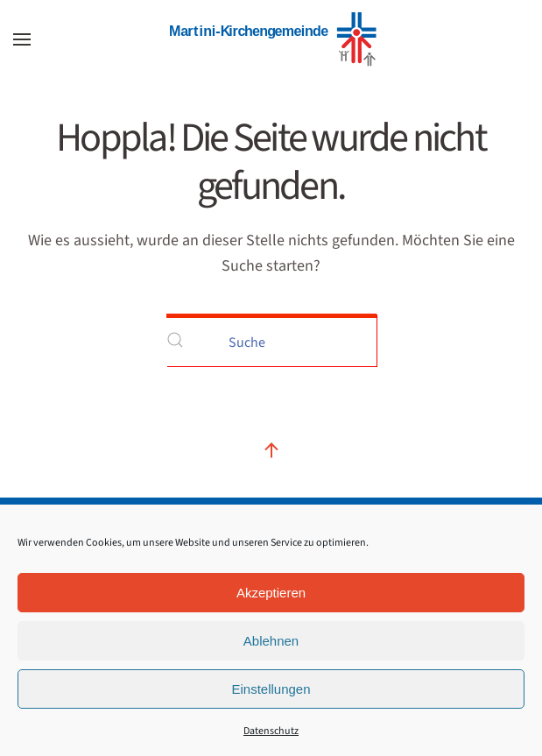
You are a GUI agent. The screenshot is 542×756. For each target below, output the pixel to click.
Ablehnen (271, 641)
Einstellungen (271, 689)
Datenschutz (271, 731)
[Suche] (271, 340)
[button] (22, 39)
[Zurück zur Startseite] (271, 39)
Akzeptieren (271, 593)
